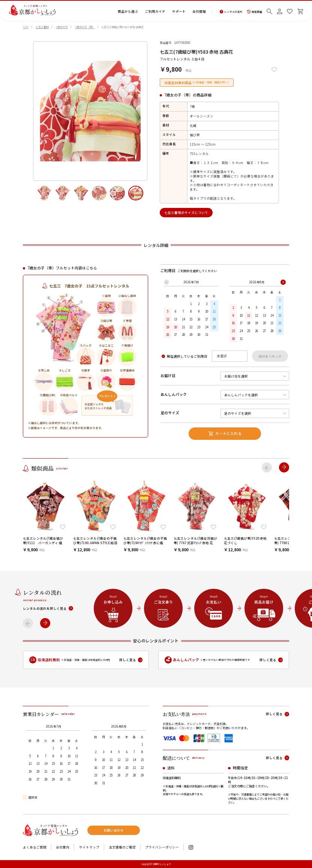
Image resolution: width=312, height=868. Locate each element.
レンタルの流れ (231, 12)
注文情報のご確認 (122, 847)
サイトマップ (89, 847)
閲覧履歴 (255, 12)
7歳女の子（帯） (85, 27)
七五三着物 (42, 27)
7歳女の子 (62, 27)
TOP (26, 27)
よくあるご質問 (35, 847)
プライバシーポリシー (162, 847)
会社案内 (63, 847)
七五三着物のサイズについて (186, 212)
